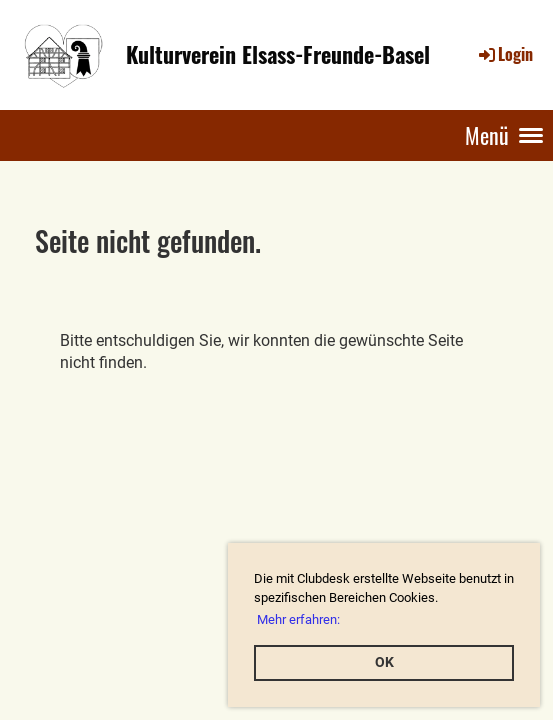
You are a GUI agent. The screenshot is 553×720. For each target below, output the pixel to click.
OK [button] (384, 662)
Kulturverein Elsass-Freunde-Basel (278, 54)
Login (504, 54)
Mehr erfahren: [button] (298, 619)
